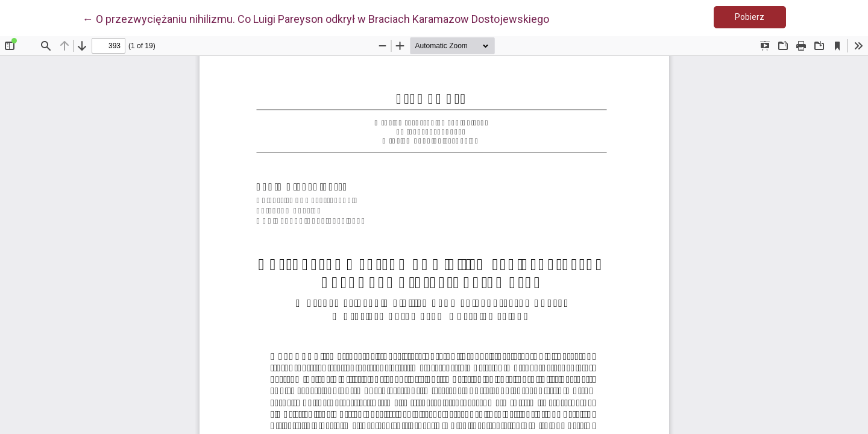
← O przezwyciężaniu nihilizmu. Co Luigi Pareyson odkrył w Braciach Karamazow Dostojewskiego (316, 18)
